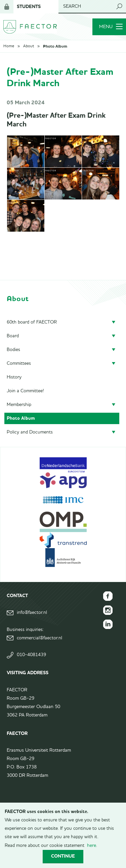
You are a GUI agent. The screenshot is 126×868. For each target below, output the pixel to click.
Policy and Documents (30, 432)
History (14, 377)
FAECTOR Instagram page (108, 610)
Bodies (13, 350)
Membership (19, 405)
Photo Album (55, 46)
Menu (111, 27)
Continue (63, 856)
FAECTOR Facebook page (108, 596)
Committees (19, 363)
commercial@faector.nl (39, 638)
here (92, 846)
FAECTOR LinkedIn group (108, 624)
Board (13, 336)
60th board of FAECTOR (32, 322)
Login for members (7, 7)
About (29, 46)
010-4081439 (31, 655)
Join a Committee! (25, 391)
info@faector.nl (32, 613)
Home (9, 46)
